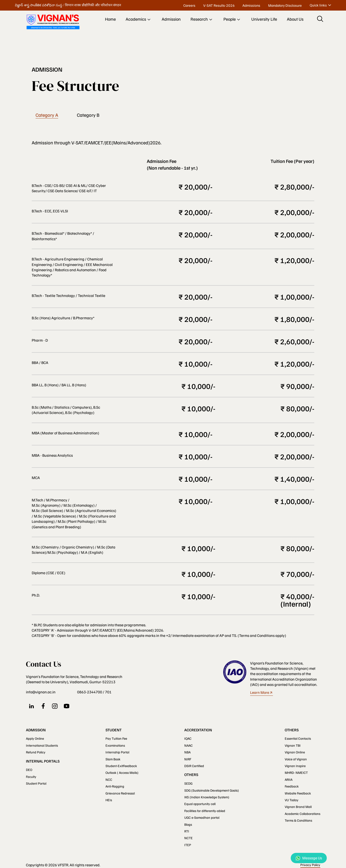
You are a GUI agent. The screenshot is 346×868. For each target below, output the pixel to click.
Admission (171, 19)
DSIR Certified (194, 766)
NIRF (188, 759)
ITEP (188, 845)
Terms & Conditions (298, 820)
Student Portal (36, 783)
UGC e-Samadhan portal (202, 817)
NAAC (188, 745)
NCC (109, 779)
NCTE (188, 838)
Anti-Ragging (115, 786)
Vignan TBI (293, 745)
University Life (264, 19)
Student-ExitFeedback (121, 766)
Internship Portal (117, 752)
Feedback (292, 786)
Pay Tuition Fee (116, 738)
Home (110, 19)
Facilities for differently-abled (205, 811)
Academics (139, 19)
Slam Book (113, 759)
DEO (29, 770)
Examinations (115, 745)
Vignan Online (295, 752)
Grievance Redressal (120, 793)
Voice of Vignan (296, 759)
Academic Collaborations (303, 814)
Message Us (309, 858)
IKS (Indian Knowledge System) (207, 797)
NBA (187, 752)
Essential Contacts (298, 738)
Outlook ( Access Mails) (122, 773)
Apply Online (35, 738)
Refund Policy (36, 752)
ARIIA (289, 779)
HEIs (109, 800)
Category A (47, 115)
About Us (295, 19)
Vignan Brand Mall (298, 807)
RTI (187, 831)
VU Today (292, 800)
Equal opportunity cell (200, 804)
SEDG (188, 783)
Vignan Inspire (295, 766)
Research (202, 19)
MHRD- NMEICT (296, 773)
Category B (88, 115)
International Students (42, 745)
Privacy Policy (310, 865)
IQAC (188, 738)
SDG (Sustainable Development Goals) (212, 790)
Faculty (31, 777)
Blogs (188, 824)
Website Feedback (298, 793)
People (232, 19)
